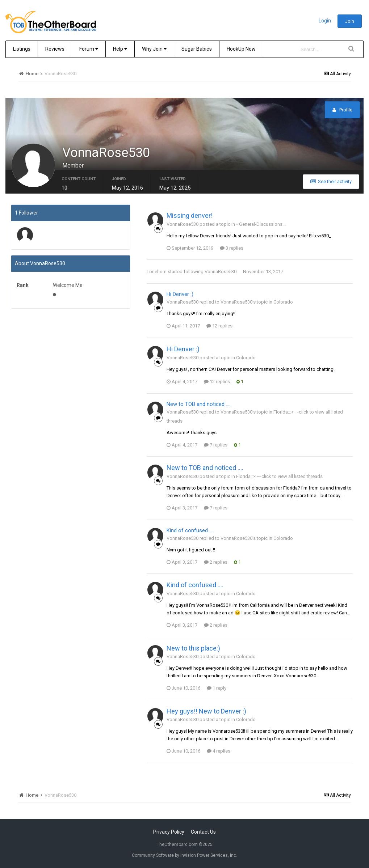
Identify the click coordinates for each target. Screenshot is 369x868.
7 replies (216, 445)
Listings (22, 49)
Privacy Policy (169, 832)
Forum (89, 49)
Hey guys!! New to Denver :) (206, 711)
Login (325, 21)
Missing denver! (190, 215)
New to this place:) (193, 648)
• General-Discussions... (261, 224)
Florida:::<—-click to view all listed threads (279, 476)
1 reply (217, 688)
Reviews (55, 49)
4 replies (219, 751)
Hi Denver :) (180, 294)
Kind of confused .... (190, 530)
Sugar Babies (197, 49)
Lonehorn (157, 272)
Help (120, 49)
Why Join (154, 49)
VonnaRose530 (221, 272)
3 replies (232, 248)
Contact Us (203, 832)
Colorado (283, 302)
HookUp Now (241, 49)
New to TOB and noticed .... (198, 404)
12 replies (219, 326)
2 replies (216, 562)
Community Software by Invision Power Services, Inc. (184, 855)
